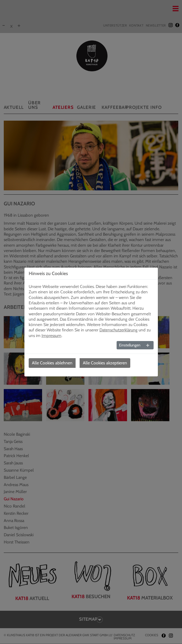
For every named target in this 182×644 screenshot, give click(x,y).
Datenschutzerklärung (118, 330)
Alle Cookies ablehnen (52, 363)
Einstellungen (130, 345)
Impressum (51, 336)
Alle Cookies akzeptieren (105, 363)
